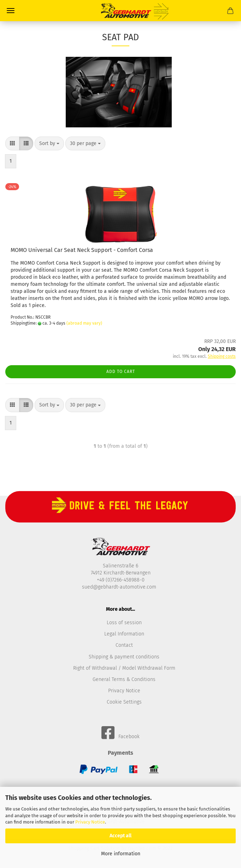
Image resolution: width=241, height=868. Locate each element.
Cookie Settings (124, 702)
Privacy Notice (90, 822)
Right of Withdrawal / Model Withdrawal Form (124, 668)
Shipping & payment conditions (124, 657)
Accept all (120, 836)
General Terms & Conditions (124, 679)
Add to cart (121, 372)
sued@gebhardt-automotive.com (120, 587)
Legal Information (124, 634)
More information (121, 854)
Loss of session (124, 623)
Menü (11, 11)
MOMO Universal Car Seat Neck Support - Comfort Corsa (82, 250)
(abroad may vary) (84, 323)
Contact (124, 645)
